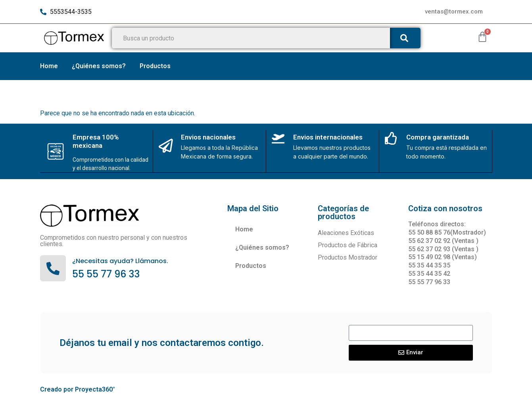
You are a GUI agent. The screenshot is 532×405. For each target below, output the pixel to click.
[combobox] (249, 38)
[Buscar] (404, 38)
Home (49, 66)
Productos (155, 66)
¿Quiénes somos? (99, 66)
